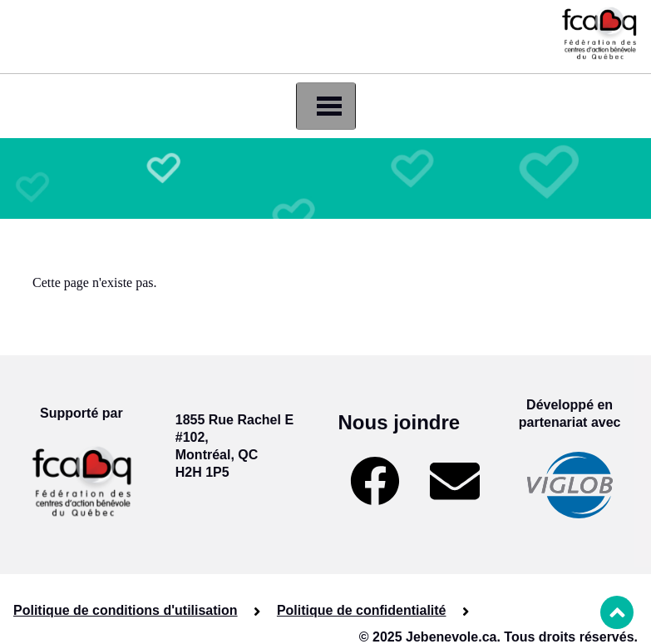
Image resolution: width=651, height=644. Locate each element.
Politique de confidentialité (362, 610)
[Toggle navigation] (326, 106)
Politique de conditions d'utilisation (126, 610)
